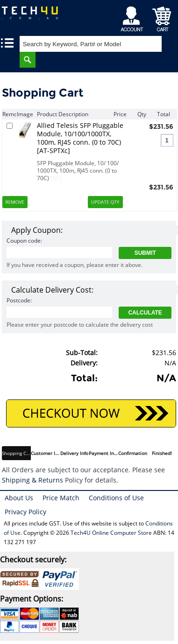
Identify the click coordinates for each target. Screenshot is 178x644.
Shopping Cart (162, 17)
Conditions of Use (116, 498)
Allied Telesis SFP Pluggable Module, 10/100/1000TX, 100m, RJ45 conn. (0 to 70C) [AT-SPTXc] (80, 138)
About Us (19, 498)
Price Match (61, 498)
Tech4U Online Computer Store (111, 533)
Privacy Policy (25, 512)
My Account (133, 17)
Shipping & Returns (32, 480)
